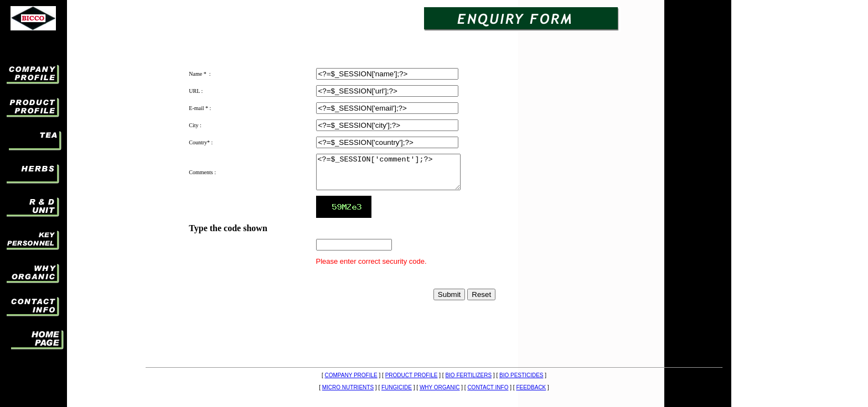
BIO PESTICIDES (521, 375)
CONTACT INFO (488, 387)
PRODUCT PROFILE (412, 375)
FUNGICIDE (397, 387)
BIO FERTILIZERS (468, 375)
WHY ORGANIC (440, 387)
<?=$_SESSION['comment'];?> (397, 175)
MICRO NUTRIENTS (348, 387)
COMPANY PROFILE (351, 375)
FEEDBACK (531, 387)
